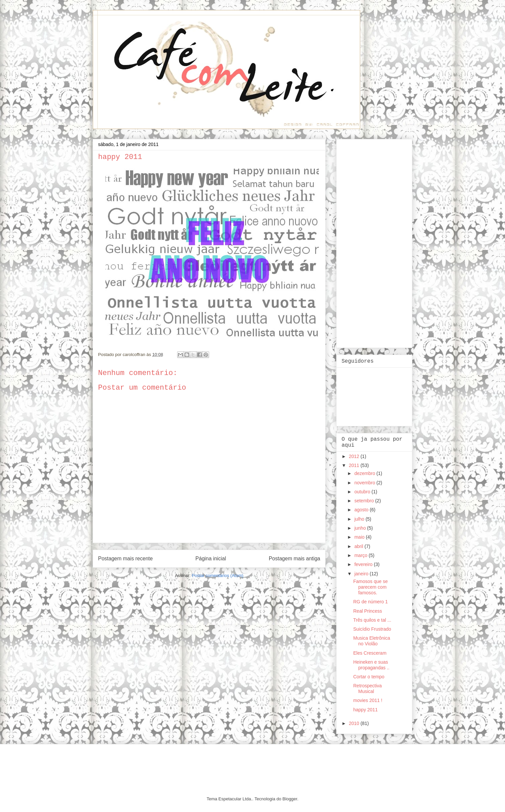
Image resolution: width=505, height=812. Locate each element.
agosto (362, 510)
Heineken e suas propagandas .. (371, 665)
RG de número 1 (371, 602)
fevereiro (364, 564)
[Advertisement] (368, 242)
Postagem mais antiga (295, 558)
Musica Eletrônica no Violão (372, 641)
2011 (355, 465)
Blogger (290, 799)
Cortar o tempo (369, 677)
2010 (355, 723)
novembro (365, 483)
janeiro (362, 574)
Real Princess (368, 611)
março (361, 555)
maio (360, 537)
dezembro (365, 473)
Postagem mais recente (125, 558)
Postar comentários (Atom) (218, 575)
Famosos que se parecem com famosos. (371, 587)
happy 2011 (365, 710)
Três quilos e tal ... (372, 620)
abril (359, 546)
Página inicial (211, 558)
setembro (365, 501)
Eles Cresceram (370, 653)
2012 (355, 456)
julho (360, 519)
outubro (363, 492)
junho (361, 528)
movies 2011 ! (368, 700)
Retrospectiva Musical (368, 688)
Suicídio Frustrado (372, 629)
